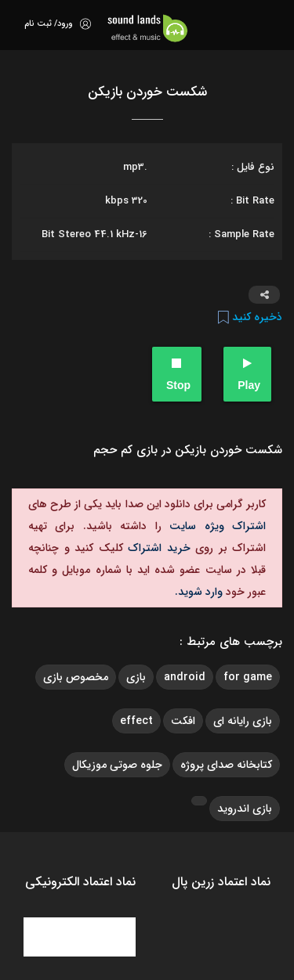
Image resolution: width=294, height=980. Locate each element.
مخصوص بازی (76, 677)
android (185, 677)
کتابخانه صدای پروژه (226, 765)
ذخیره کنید (250, 317)
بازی (136, 677)
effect (136, 721)
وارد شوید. (199, 592)
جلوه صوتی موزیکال (117, 765)
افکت (183, 721)
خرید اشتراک (157, 548)
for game (248, 677)
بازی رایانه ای (243, 721)
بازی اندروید (245, 809)
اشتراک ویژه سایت (214, 526)
